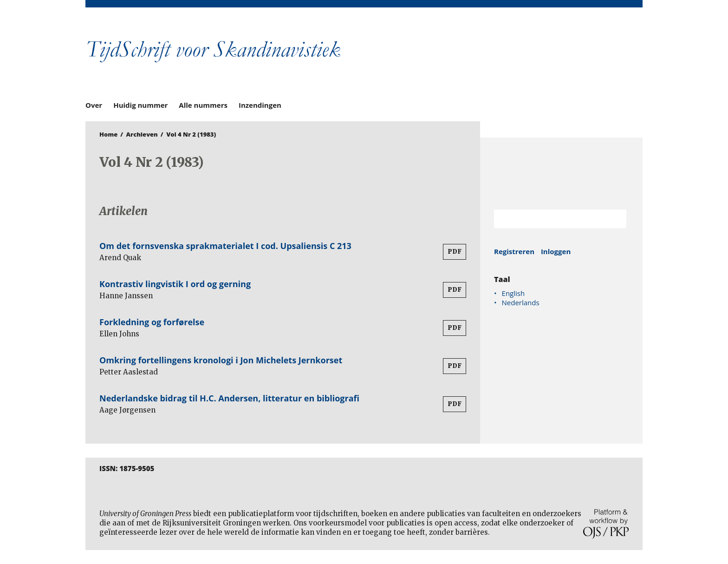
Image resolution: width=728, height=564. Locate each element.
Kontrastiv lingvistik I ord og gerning (175, 284)
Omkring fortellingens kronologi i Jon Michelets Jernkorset (221, 360)
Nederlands (521, 302)
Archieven (142, 134)
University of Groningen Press (499, 56)
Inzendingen (260, 105)
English (513, 293)
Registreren (514, 251)
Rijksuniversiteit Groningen (561, 174)
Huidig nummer (140, 105)
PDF (455, 252)
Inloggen (556, 251)
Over (94, 105)
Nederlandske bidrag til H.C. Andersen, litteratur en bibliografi (229, 398)
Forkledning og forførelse (152, 322)
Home (108, 134)
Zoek (615, 219)
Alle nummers (203, 105)
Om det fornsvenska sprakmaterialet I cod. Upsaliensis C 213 (225, 246)
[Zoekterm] (549, 219)
